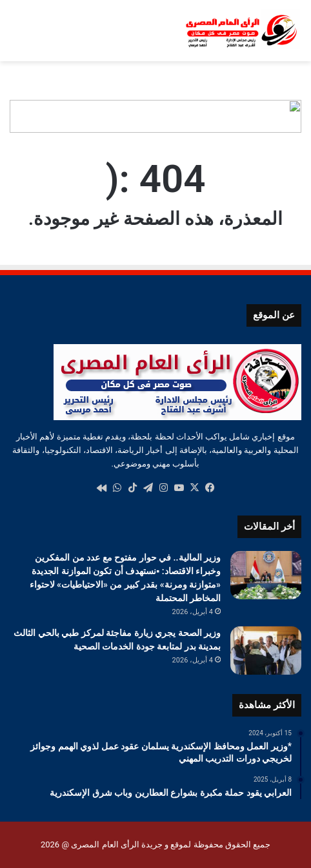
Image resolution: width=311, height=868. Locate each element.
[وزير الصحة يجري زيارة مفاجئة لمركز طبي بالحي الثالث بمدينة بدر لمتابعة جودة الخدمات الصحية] (266, 651)
